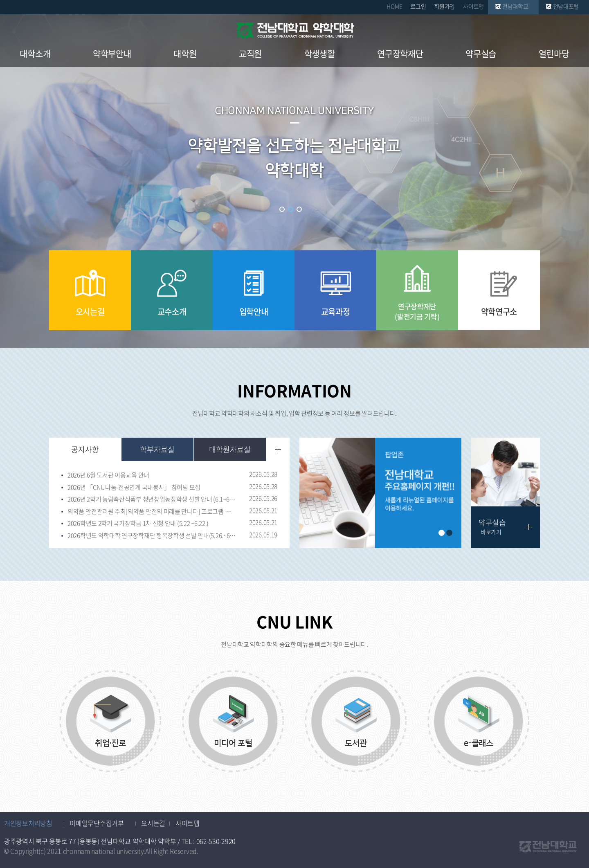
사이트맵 (473, 6)
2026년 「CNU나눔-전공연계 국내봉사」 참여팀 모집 (134, 488)
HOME (394, 6)
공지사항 (85, 449)
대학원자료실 (230, 449)
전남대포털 (566, 6)
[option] (380, 493)
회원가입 (444, 6)
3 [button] (299, 209)
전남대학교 (515, 6)
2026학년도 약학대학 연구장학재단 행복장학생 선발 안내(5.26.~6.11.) (152, 536)
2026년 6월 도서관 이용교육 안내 (108, 475)
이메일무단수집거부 (97, 823)
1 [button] (282, 209)
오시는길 (153, 823)
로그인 (418, 6)
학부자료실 (157, 449)
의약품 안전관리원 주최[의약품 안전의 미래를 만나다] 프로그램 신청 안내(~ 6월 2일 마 (152, 512)
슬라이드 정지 (309, 209)
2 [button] (291, 209)
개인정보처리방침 (28, 823)
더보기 (278, 449)
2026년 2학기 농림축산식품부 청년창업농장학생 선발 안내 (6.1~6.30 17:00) (152, 499)
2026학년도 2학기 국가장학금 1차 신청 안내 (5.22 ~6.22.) (138, 524)
